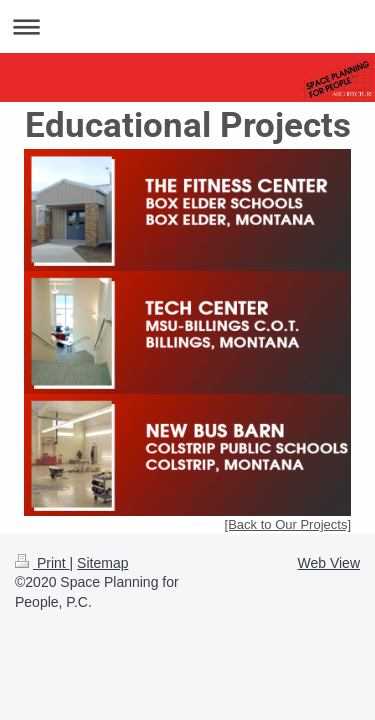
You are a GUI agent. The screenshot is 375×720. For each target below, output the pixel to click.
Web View (328, 563)
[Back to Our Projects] (288, 524)
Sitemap (102, 563)
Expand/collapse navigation (187, 26)
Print (42, 563)
